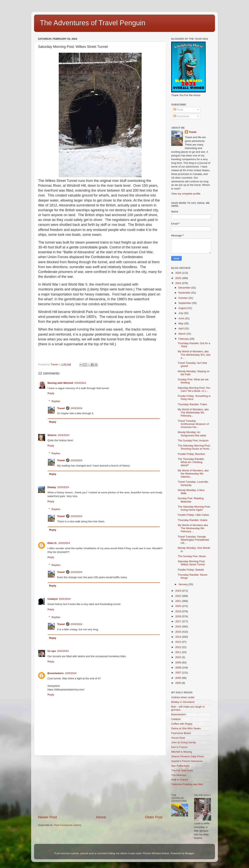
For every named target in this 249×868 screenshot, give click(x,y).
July (181, 313)
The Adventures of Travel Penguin (93, 23)
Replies (56, 401)
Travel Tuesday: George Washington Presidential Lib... (193, 540)
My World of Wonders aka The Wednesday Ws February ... (193, 528)
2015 (179, 632)
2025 (179, 278)
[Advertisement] (100, 785)
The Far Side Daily (182, 770)
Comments (181, 116)
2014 (179, 637)
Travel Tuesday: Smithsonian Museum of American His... (193, 424)
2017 (179, 621)
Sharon (52, 435)
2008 (179, 668)
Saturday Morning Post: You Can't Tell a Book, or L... (194, 389)
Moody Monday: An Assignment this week (192, 434)
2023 (179, 591)
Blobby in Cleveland (183, 702)
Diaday (52, 487)
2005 (179, 683)
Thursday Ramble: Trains (192, 404)
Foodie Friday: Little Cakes (193, 515)
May (181, 323)
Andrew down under (183, 697)
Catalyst (53, 599)
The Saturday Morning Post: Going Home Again (194, 508)
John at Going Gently (184, 742)
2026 (179, 273)
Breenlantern (56, 673)
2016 (179, 626)
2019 (179, 611)
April (181, 328)
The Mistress (179, 775)
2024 (179, 283)
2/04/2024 (63, 651)
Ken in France (179, 747)
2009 (179, 662)
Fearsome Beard (181, 733)
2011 (179, 652)
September (185, 303)
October (183, 298)
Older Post (154, 817)
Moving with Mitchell (60, 383)
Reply (51, 393)
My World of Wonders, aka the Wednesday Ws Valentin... (193, 474)
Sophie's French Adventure (187, 761)
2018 (179, 616)
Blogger (189, 853)
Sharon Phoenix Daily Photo (188, 756)
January (183, 584)
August (183, 308)
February (184, 339)
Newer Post (47, 817)
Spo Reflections (180, 766)
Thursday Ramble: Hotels (193, 520)
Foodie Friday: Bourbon (192, 454)
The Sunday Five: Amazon (193, 441)
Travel (61, 408)
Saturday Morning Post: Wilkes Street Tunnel (192, 563)
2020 (179, 606)
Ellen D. (52, 543)
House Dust (178, 738)
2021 (179, 601)
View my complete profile (186, 194)
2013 (179, 642)
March (182, 334)
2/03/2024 (80, 383)
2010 (179, 657)
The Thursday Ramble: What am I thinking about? (191, 462)
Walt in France (180, 780)
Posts (178, 110)
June (182, 318)
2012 (179, 647)
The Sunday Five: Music (192, 556)
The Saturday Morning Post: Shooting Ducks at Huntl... (194, 447)
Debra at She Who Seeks (186, 728)
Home (101, 817)
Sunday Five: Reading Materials (191, 500)
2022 (179, 596)
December (185, 288)
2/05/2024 (71, 673)
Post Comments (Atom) (68, 825)
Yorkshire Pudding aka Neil (187, 784)
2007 (179, 673)
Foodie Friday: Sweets (191, 570)
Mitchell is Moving (182, 752)
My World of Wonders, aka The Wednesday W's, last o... (194, 355)
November (185, 293)
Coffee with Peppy (182, 724)
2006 (179, 678)
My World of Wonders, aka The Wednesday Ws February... (193, 413)
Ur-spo (52, 651)
